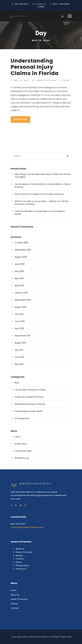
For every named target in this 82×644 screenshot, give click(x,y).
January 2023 (21, 293)
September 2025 (23, 250)
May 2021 (19, 364)
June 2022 (20, 321)
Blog (67, 80)
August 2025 (21, 257)
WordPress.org (22, 458)
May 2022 (19, 328)
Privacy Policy (22, 565)
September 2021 (23, 336)
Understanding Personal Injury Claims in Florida (35, 67)
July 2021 (19, 350)
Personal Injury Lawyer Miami (29, 411)
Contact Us (41, 4)
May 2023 (19, 278)
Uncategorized (22, 418)
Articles (19, 556)
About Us (20, 549)
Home (19, 562)
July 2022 (19, 314)
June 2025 (20, 264)
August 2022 (21, 307)
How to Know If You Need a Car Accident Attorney (39, 194)
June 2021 (19, 357)
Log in (17, 437)
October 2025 (21, 243)
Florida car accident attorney (29, 397)
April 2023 (19, 286)
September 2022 (23, 300)
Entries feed (20, 444)
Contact (20, 559)
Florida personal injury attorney (30, 404)
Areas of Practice (24, 552)
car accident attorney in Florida (30, 390)
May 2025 (19, 271)
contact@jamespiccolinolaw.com (27, 527)
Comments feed (23, 451)
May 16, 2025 (22, 80)
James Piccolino (46, 80)
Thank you (21, 569)
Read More (20, 119)
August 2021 (20, 343)
